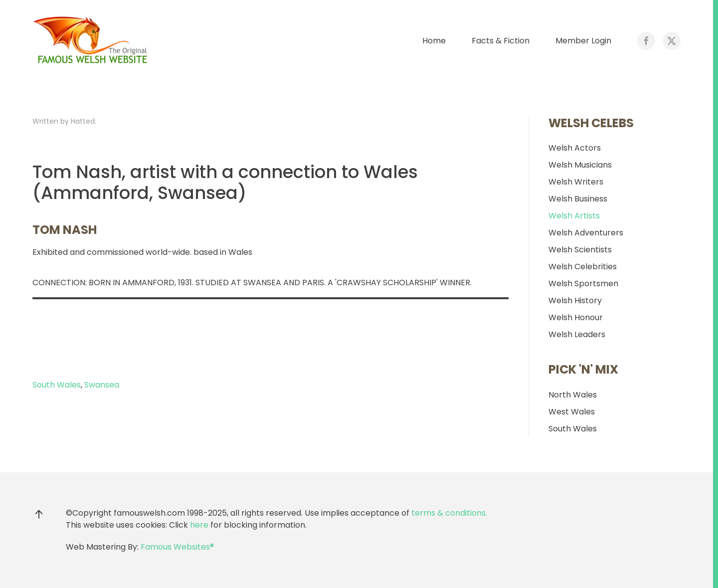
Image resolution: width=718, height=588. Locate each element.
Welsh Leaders (577, 334)
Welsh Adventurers (586, 233)
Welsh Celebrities (583, 267)
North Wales (573, 395)
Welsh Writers (576, 182)
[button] (39, 514)
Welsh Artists (574, 216)
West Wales (572, 412)
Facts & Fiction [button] (501, 41)
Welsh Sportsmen (583, 284)
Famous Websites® (177, 547)
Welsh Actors (575, 148)
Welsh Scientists (580, 250)
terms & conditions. (449, 513)
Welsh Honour (576, 317)
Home (434, 41)
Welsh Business (578, 199)
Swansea (102, 385)
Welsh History (575, 300)
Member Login (583, 41)
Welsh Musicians (580, 165)
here (199, 525)
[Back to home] (92, 41)
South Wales (57, 385)
